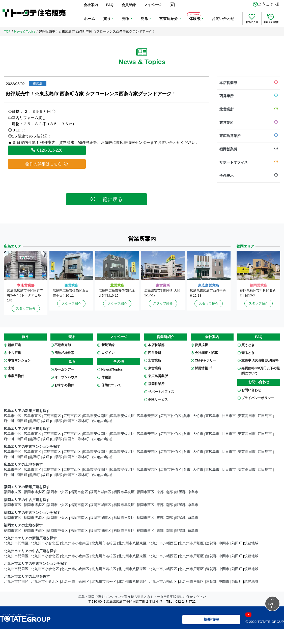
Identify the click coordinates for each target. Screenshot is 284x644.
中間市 (224, 543)
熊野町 (35, 421)
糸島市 (193, 492)
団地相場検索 (64, 353)
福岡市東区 (13, 492)
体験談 (106, 377)
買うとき (248, 345)
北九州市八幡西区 (163, 543)
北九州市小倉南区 (75, 543)
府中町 (9, 421)
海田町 (22, 421)
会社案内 (91, 5)
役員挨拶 (201, 345)
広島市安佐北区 (122, 416)
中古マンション (19, 360)
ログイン (108, 353)
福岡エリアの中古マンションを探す (32, 513)
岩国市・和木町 (76, 421)
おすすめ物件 (64, 385)
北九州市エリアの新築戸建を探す (30, 538)
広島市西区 (72, 416)
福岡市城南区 (101, 492)
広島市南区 (52, 416)
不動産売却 (63, 345)
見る (144, 19)
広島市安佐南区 (95, 416)
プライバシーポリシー (258, 398)
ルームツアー (64, 369)
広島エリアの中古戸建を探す (27, 429)
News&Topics (112, 369)
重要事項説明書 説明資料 (260, 360)
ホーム (89, 19)
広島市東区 (33, 416)
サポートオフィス (249, 162)
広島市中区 (13, 416)
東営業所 (249, 123)
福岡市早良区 (124, 492)
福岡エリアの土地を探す (23, 525)
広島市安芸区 (147, 416)
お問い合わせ (223, 19)
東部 (160, 492)
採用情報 (203, 368)
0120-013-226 (47, 150)
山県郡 (56, 421)
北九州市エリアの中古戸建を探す (30, 551)
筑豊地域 (251, 543)
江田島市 (265, 416)
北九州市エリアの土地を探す (27, 577)
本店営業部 (249, 83)
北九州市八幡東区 (132, 543)
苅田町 (237, 543)
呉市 (187, 416)
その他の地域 (101, 421)
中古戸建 (14, 353)
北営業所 (249, 109)
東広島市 (212, 416)
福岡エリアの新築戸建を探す (27, 487)
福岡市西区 (146, 492)
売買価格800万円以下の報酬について (261, 371)
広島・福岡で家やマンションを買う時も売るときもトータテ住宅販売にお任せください (142, 597)
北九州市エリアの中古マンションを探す (36, 564)
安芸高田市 (247, 416)
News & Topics (25, 31)
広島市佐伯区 (171, 416)
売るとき (248, 353)
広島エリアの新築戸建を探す (27, 411)
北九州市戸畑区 (191, 543)
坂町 (46, 421)
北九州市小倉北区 (45, 543)
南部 (169, 492)
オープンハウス (66, 377)
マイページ (153, 5)
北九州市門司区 (16, 543)
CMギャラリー (205, 360)
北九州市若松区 (104, 543)
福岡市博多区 (34, 492)
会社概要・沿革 (206, 353)
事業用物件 (16, 376)
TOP (7, 31)
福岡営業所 (249, 149)
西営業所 (249, 96)
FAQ (110, 5)
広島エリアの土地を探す (23, 465)
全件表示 (249, 176)
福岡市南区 (79, 492)
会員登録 (129, 5)
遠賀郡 (211, 543)
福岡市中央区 (58, 492)
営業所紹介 (169, 19)
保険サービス (158, 399)
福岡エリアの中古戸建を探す (27, 500)
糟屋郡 (180, 492)
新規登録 (108, 345)
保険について (111, 385)
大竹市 (198, 416)
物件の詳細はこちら (47, 164)
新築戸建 (14, 345)
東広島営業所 (249, 136)
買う (107, 19)
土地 (11, 368)
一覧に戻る (106, 199)
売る (126, 19)
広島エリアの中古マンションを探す (32, 447)
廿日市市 (229, 416)
